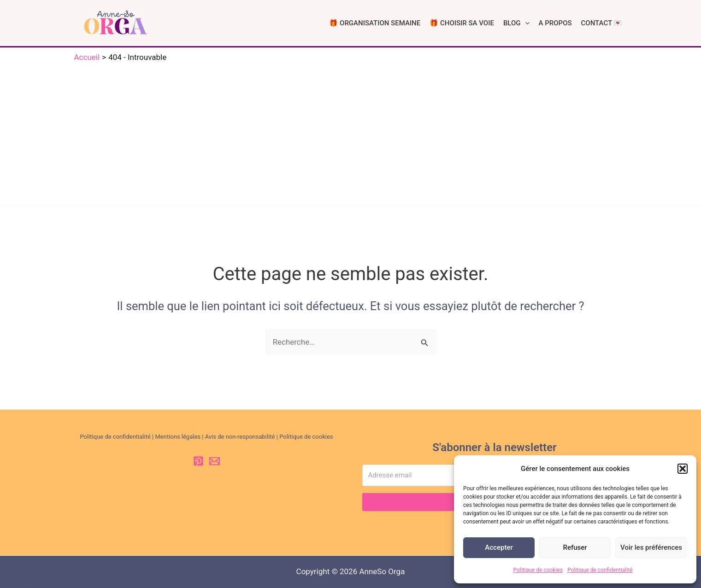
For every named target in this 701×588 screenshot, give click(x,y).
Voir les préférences (651, 547)
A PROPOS (555, 23)
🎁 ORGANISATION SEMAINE (375, 23)
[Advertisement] (351, 132)
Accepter (499, 547)
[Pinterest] (198, 461)
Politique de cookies (538, 570)
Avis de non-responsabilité (240, 437)
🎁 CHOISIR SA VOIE (462, 23)
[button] (683, 469)
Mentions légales (178, 437)
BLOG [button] (516, 23)
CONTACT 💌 (602, 23)
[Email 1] (215, 461)
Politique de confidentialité (600, 570)
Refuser (575, 547)
